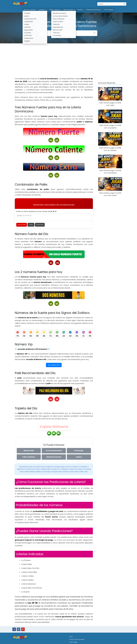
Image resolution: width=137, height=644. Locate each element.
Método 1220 (29, 451)
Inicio (71, 637)
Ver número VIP (54, 365)
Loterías (42, 10)
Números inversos (54, 457)
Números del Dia (30, 10)
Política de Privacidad (77, 639)
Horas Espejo (109, 10)
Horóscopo (79, 451)
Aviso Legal (73, 642)
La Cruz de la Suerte (54, 451)
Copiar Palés (40, 225)
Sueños (80, 10)
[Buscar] (124, 4)
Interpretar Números (93, 10)
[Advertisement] (69, 62)
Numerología (68, 10)
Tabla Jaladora (55, 10)
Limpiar (31, 225)
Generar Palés (22, 225)
